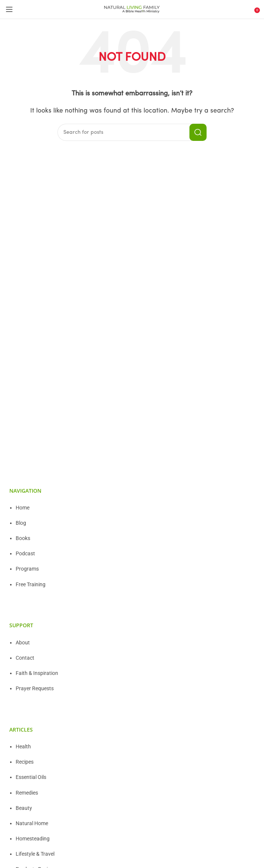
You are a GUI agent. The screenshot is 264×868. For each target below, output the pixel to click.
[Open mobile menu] (9, 9)
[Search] (132, 132)
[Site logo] (132, 9)
